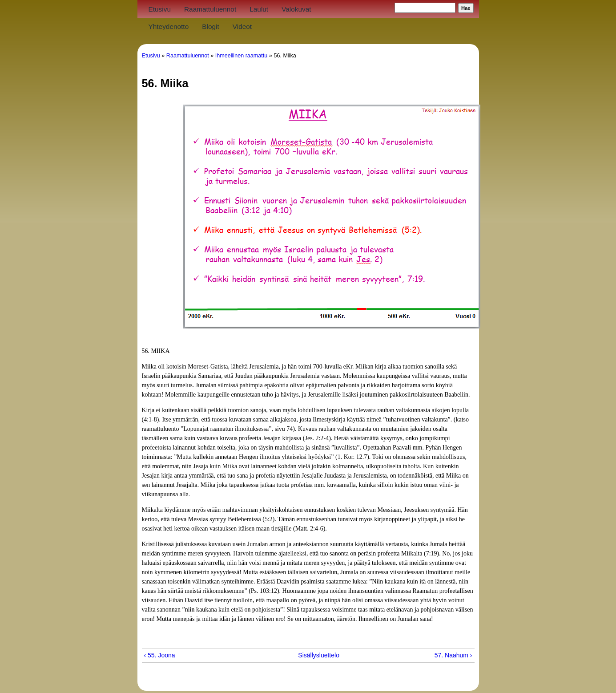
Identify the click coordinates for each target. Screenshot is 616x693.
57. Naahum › (453, 655)
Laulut (259, 9)
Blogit (211, 26)
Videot (242, 26)
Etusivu (160, 9)
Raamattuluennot (210, 9)
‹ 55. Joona (160, 655)
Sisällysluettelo (305, 655)
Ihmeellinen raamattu (242, 56)
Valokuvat (296, 9)
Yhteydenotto (169, 26)
